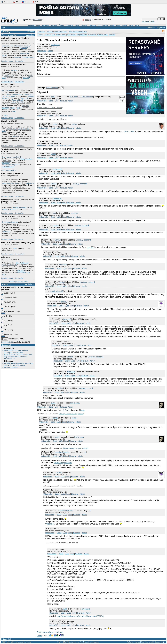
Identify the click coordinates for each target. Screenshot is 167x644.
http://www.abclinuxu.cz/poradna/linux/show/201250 (80, 617)
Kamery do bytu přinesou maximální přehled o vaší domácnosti (18, 364)
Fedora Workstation (13, 94)
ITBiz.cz (17, 2)
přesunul (20, 271)
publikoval (6, 232)
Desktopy (92, 25)
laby (19, 108)
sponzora (23, 48)
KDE (53, 35)
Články (61, 25)
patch (68, 35)
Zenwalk (112, 35)
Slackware (92, 35)
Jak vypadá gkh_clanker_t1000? (15, 216)
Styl (3, 28)
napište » (31, 32)
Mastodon (18, 46)
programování (82, 35)
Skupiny (84, 25)
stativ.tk (81, 414)
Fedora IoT (24, 98)
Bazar (118, 25)
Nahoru (59, 633)
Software (54, 25)
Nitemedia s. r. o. (73, 642)
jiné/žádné (7, 334)
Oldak (53, 154)
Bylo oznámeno (8, 91)
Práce (131, 25)
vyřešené (49, 524)
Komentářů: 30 (7, 342)
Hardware (45, 25)
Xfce (5, 330)
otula (55, 124)
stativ (53, 403)
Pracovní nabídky (9, 35)
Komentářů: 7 (19, 239)
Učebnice (69, 25)
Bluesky (27, 46)
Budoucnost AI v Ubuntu (12, 174)
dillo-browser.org (23, 272)
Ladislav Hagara (7, 61)
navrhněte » (29, 284)
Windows (100, 35)
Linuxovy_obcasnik (79, 184)
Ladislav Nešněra (62, 452)
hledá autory (38, 20)
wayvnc (14, 70)
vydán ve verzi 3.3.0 (9, 265)
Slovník (105, 25)
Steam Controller (19, 207)
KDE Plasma (8, 311)
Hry (99, 25)
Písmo (74, 35)
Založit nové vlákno (45, 633)
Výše (59, 128)
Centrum (11, 281)
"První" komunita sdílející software (49, 108)
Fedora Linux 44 (8, 85)
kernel (58, 35)
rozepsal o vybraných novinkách (18, 129)
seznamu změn (8, 166)
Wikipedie (5, 163)
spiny (12, 108)
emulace (48, 35)
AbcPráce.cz (37, 2)
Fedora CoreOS (17, 102)
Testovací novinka (11, 367)
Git (3, 274)
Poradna (31, 25)
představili (6, 46)
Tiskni (39, 636)
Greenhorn (86, 609)
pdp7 (53, 97)
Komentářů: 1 (19, 278)
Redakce (130, 642)
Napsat (19, 281)
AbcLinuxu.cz (6, 2)
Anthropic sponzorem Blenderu (15, 38)
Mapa (137, 25)
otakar (74, 124)
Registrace (161, 28)
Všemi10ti (128, 131)
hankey (64, 302)
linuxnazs (75, 213)
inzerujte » (30, 35)
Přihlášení (151, 28)
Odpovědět (42, 51)
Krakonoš (63, 264)
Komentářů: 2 (19, 213)
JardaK (54, 184)
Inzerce (137, 642)
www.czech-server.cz (23, 642)
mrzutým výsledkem (63, 463)
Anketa (5, 284)
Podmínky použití (147, 642)
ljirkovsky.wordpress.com (68, 414)
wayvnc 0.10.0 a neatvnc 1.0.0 (14, 64)
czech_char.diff (57, 291)
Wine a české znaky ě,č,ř (78, 32)
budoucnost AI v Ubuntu (11, 183)
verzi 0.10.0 (8, 76)
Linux (63, 35)
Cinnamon (7, 298)
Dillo (18, 263)
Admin (50, 51)
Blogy (77, 25)
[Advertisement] (66, 80)
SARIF (15, 136)
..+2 (86, 452)
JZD (3, 170)
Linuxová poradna (61, 32)
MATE (5, 321)
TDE (5, 325)
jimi (54, 213)
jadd (65, 609)
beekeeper (55, 45)
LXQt (5, 316)
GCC (4, 131)
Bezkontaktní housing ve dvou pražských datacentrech (16, 351)
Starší (26, 281)
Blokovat (63, 101)
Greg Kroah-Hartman (10, 222)
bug (82, 410)
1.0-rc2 (66, 410)
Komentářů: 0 (19, 61)
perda (55, 418)
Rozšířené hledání (148, 21)
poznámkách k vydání (10, 165)
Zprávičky (6, 32)
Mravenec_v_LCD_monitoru (81, 97)
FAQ (38, 25)
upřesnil (29, 183)
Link (56, 101)
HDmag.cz (26, 2)
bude (14, 248)
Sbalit (51, 101)
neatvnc (26, 78)
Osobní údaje (160, 642)
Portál (125, 25)
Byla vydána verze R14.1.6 (12, 157)
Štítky (40, 35)
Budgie (6, 293)
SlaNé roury (75, 403)
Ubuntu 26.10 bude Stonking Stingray (18, 243)
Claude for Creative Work (23, 57)
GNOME (6, 307)
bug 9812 (91, 247)
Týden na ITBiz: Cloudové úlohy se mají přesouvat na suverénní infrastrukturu (18, 357)
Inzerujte (88, 20)
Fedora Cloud (17, 100)
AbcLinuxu (9, 348)
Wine (106, 35)
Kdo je (112, 25)
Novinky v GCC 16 (9, 121)
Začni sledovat (52, 88)
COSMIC (6, 302)
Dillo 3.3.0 (6, 257)
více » (6, 115)
